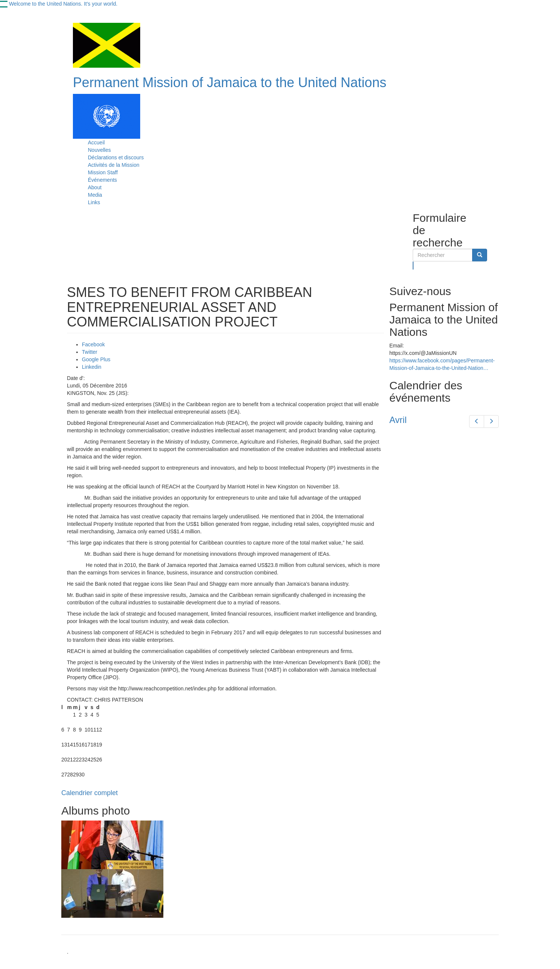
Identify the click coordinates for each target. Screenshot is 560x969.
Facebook (93, 344)
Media (95, 195)
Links (94, 202)
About (95, 187)
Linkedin (92, 367)
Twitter (90, 352)
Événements (102, 180)
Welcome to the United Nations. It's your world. (63, 4)
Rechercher (413, 266)
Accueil (96, 142)
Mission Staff (103, 172)
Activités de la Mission (114, 165)
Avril (398, 420)
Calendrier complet (90, 793)
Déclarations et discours (116, 157)
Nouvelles (99, 150)
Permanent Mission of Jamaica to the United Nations (230, 82)
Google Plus (96, 359)
